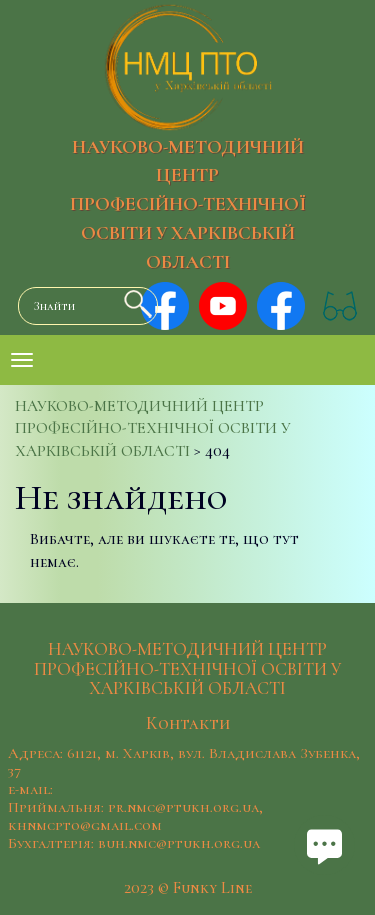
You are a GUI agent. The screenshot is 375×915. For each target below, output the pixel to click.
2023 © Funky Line (188, 888)
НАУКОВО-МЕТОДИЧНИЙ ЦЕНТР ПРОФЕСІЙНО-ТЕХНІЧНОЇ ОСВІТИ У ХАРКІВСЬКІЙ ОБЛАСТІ (188, 204)
